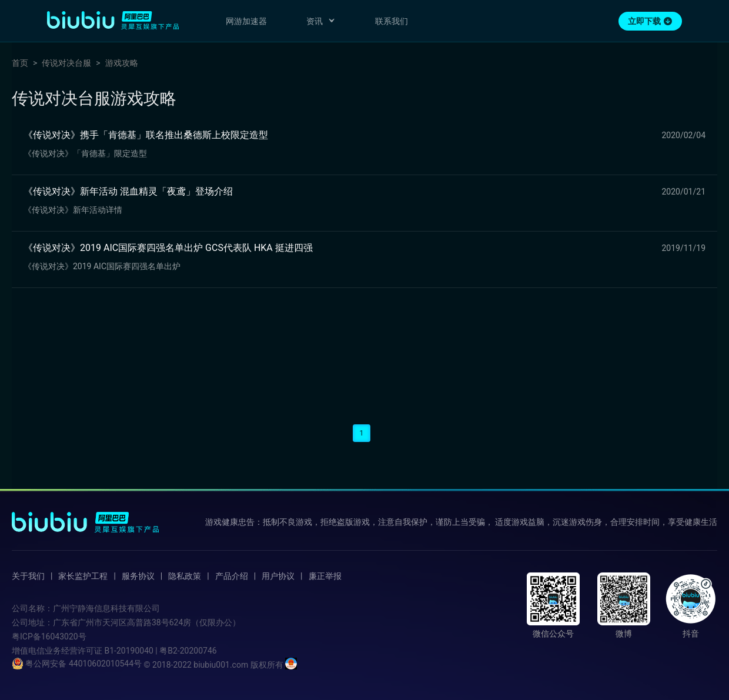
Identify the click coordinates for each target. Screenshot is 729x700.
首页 (20, 63)
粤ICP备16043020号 (49, 637)
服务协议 (138, 576)
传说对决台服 (66, 63)
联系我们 (392, 21)
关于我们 (28, 576)
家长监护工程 (83, 576)
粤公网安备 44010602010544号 (77, 664)
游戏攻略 (122, 63)
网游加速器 (246, 21)
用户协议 (278, 576)
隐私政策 (185, 576)
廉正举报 (325, 576)
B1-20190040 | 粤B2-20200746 (160, 651)
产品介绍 (232, 576)
